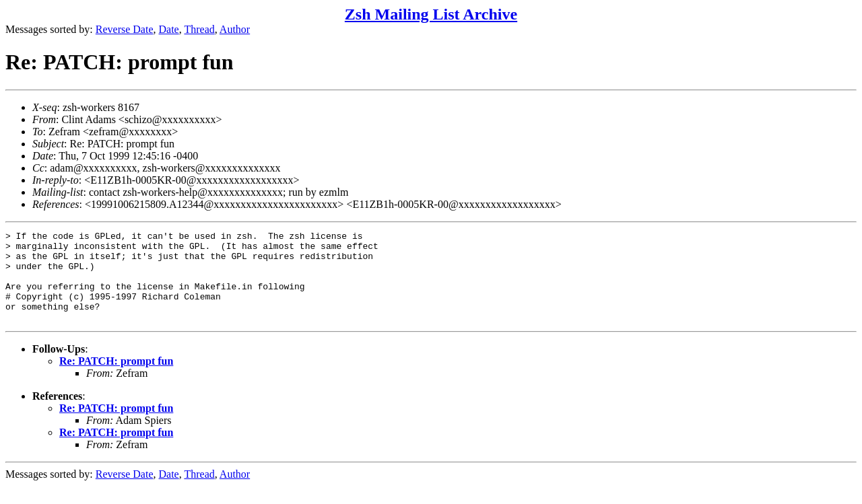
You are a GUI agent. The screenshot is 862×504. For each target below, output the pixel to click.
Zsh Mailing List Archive (431, 14)
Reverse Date (125, 29)
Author (235, 29)
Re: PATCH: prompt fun (116, 379)
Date (169, 29)
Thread (199, 29)
